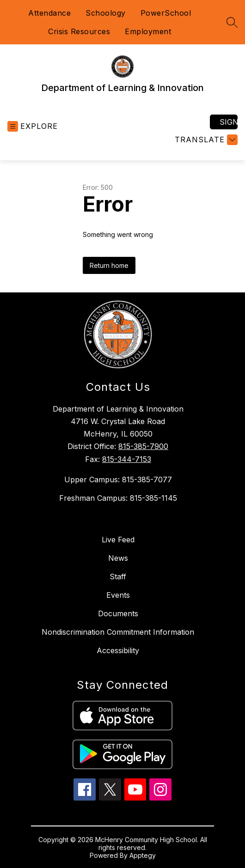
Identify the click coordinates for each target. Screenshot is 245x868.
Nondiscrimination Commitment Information (118, 632)
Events (118, 595)
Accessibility (118, 650)
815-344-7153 (127, 459)
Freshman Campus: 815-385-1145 (118, 498)
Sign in (229, 122)
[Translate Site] (205, 140)
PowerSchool (166, 13)
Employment (148, 31)
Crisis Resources (79, 31)
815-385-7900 (143, 446)
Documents (118, 613)
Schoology (106, 13)
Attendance (49, 13)
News (118, 558)
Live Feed (118, 540)
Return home (109, 265)
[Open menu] (33, 126)
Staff (118, 577)
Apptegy (143, 855)
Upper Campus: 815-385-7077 (118, 480)
